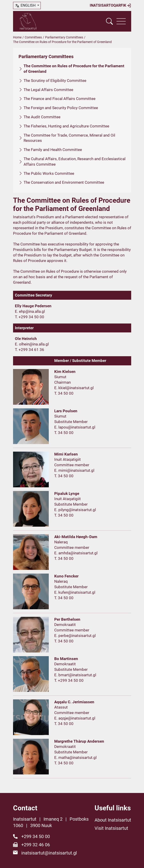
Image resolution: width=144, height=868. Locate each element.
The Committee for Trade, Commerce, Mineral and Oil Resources (69, 138)
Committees (33, 37)
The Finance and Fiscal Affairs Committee (60, 99)
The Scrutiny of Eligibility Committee (55, 81)
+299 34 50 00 (36, 836)
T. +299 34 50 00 (30, 317)
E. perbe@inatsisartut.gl (75, 636)
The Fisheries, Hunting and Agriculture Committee (66, 126)
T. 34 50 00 (64, 393)
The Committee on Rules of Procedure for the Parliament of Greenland (74, 69)
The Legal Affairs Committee (48, 90)
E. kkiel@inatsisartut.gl (74, 388)
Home (17, 37)
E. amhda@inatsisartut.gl (76, 553)
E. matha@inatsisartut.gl (75, 757)
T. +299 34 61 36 (30, 350)
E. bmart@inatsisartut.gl (75, 675)
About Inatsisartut (113, 820)
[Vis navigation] (121, 21)
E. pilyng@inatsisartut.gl (75, 510)
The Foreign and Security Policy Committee (61, 108)
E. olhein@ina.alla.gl (32, 344)
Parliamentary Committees (64, 37)
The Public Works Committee (49, 173)
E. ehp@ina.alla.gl (30, 311)
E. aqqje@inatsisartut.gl (75, 718)
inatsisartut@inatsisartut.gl (49, 853)
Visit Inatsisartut (111, 828)
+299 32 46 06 (36, 845)
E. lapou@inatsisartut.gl (75, 427)
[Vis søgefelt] (109, 21)
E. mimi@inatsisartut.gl (74, 470)
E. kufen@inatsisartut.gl (75, 592)
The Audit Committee (42, 117)
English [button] (26, 6)
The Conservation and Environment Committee (64, 182)
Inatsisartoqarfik (110, 5)
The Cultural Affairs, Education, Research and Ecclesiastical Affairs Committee (75, 162)
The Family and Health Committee (53, 150)
